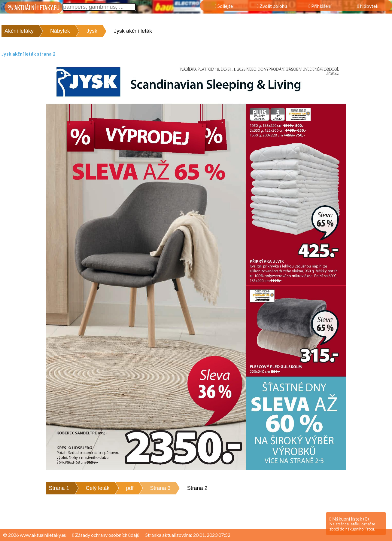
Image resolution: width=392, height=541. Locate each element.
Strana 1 (59, 488)
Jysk (92, 31)
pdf (130, 488)
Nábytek (60, 31)
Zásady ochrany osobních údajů (106, 535)
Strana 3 (160, 488)
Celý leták (98, 488)
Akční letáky (19, 31)
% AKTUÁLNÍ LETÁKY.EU (33, 8)
